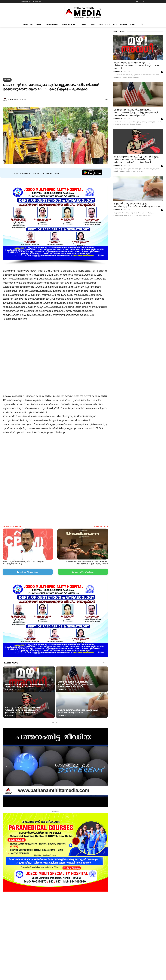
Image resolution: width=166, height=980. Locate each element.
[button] (142, 24)
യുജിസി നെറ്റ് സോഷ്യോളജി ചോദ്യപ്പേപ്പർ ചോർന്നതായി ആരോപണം (78, 711)
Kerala (7, 80)
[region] (55, 53)
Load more (55, 722)
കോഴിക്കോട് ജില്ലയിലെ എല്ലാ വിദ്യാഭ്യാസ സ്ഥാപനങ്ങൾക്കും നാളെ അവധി (27, 685)
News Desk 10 (14, 99)
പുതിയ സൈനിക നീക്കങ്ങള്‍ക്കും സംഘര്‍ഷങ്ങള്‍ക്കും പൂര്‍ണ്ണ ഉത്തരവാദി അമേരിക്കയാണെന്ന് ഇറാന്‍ (75, 684)
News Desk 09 (9, 689)
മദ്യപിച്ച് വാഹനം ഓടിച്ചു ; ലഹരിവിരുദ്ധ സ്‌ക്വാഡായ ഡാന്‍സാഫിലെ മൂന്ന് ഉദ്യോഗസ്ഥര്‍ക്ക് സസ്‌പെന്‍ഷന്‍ (23, 710)
